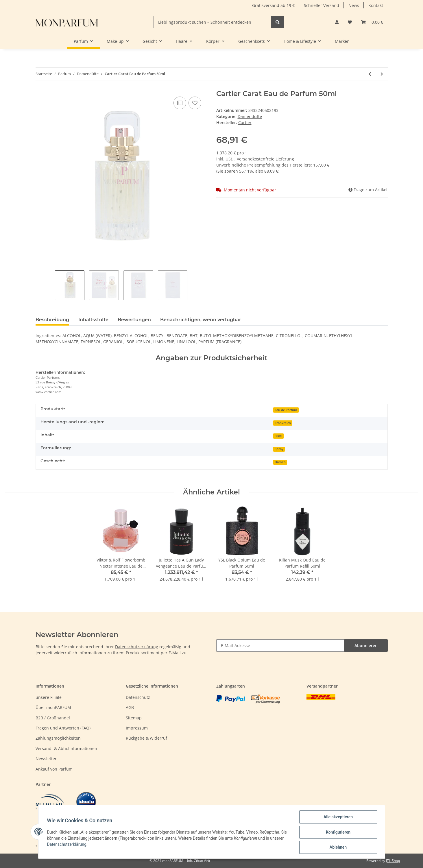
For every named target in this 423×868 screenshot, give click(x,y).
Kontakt (376, 5)
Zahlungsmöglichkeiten (58, 738)
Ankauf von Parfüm (54, 769)
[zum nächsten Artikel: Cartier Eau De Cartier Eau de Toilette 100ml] (382, 74)
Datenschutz (138, 697)
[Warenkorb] (372, 22)
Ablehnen (338, 847)
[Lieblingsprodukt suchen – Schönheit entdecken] (212, 22)
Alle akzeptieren (338, 817)
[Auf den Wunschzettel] (195, 103)
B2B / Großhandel (53, 718)
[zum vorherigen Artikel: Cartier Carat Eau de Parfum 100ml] (370, 74)
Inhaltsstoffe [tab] (93, 320)
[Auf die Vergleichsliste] (180, 103)
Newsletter (46, 759)
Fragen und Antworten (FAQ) (63, 728)
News (354, 5)
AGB (130, 707)
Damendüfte (250, 116)
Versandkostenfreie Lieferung (265, 159)
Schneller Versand (322, 5)
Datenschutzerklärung (137, 647)
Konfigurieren (338, 832)
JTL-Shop (393, 861)
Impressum (137, 728)
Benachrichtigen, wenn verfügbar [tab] (201, 320)
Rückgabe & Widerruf (146, 738)
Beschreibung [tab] (52, 320)
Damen (280, 462)
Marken (342, 41)
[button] (337, 22)
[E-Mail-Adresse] (280, 646)
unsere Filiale (49, 697)
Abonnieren (366, 646)
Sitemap (134, 718)
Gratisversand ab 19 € (273, 5)
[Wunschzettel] (350, 22)
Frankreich (283, 423)
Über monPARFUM (53, 707)
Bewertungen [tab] (134, 320)
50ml (278, 436)
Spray (279, 449)
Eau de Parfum (286, 410)
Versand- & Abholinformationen (66, 748)
